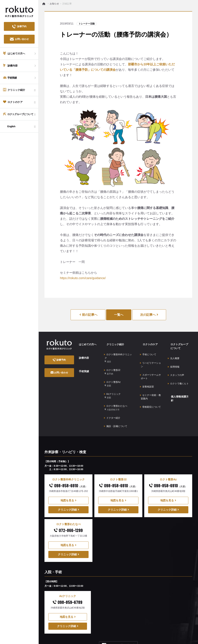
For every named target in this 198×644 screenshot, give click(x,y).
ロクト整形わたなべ (116, 392)
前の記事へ (88, 315)
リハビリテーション (150, 357)
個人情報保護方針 (179, 381)
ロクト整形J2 (112, 364)
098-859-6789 (68, 580)
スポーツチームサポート (150, 366)
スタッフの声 (176, 366)
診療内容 (81, 352)
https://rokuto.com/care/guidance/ (83, 278)
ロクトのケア (148, 342)
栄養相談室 (147, 374)
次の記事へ (149, 315)
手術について (148, 350)
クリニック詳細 (68, 488)
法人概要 (174, 354)
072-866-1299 (68, 508)
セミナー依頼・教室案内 (150, 381)
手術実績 (81, 362)
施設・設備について (116, 406)
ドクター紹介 (112, 400)
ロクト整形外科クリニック (119, 353)
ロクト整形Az (112, 373)
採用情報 (174, 360)
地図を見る (68, 478)
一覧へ (119, 315)
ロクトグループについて (180, 344)
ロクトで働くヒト (178, 372)
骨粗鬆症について (150, 389)
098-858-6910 (68, 463)
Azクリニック (112, 383)
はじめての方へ (85, 342)
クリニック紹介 (113, 342)
